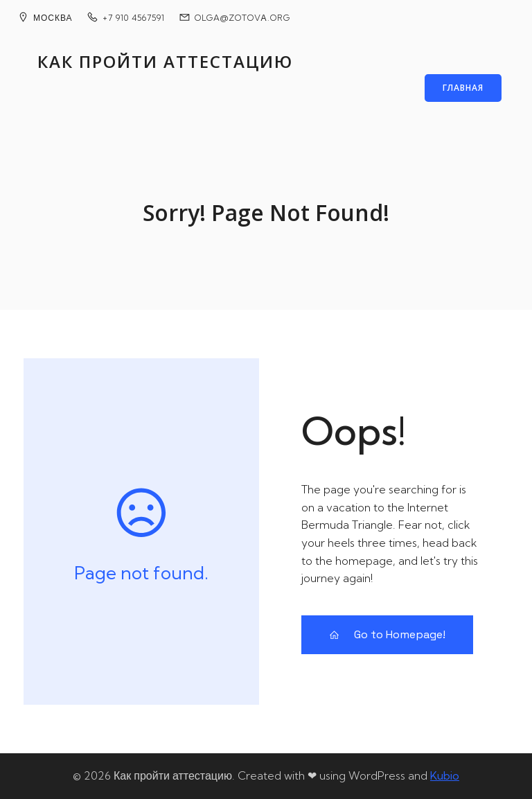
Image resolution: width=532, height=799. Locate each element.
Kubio (445, 775)
